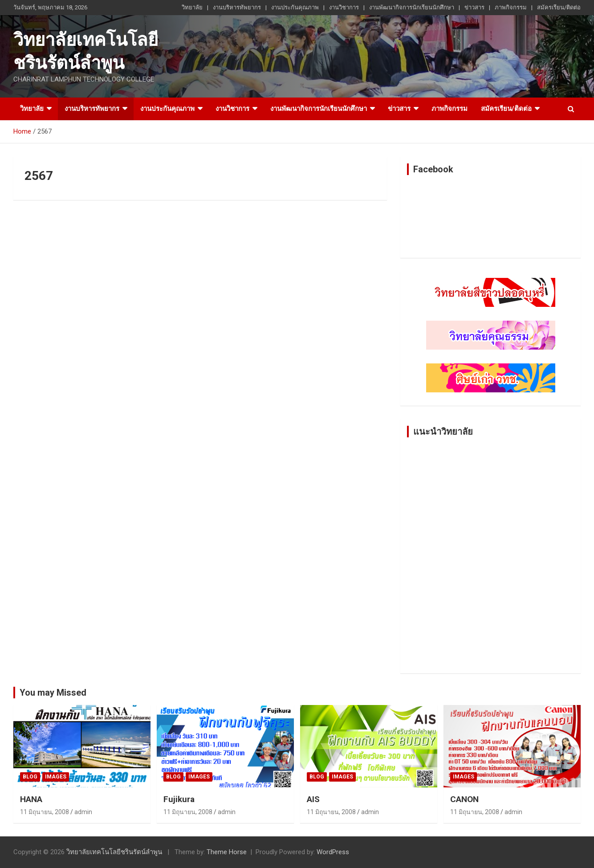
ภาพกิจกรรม (511, 7)
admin (83, 812)
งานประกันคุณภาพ (295, 7)
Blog (30, 777)
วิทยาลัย (192, 7)
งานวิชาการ (344, 7)
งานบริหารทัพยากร (237, 7)
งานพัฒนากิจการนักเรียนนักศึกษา (412, 7)
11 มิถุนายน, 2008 (45, 812)
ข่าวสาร (474, 7)
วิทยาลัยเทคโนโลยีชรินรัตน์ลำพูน (114, 852)
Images (56, 777)
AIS (313, 799)
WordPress (333, 852)
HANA (31, 799)
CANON (464, 799)
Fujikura (179, 799)
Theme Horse (227, 852)
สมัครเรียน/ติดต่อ (559, 7)
